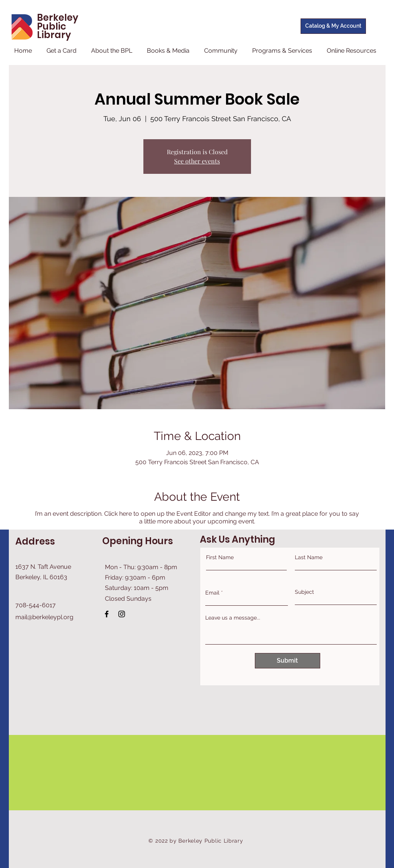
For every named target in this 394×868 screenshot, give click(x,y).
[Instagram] (122, 614)
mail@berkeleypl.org (44, 617)
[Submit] (288, 661)
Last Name (309, 557)
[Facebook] (107, 614)
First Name (220, 557)
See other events (197, 161)
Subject (304, 592)
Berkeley (58, 17)
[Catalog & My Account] (333, 26)
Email (212, 593)
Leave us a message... (233, 618)
